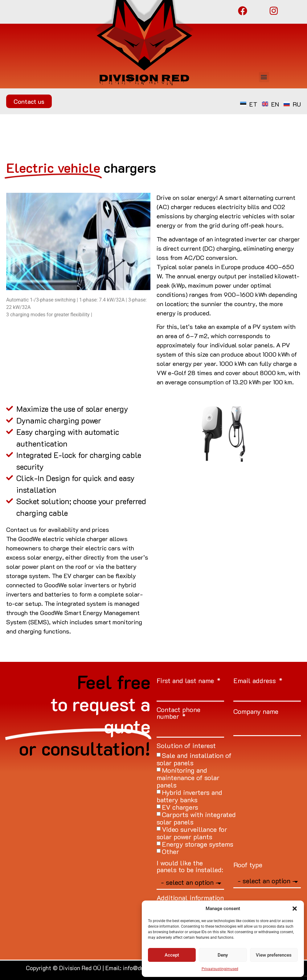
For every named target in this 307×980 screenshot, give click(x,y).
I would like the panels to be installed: (190, 867)
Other (170, 851)
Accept (172, 955)
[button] (295, 909)
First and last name (186, 681)
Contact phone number (178, 713)
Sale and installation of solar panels (194, 759)
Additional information (190, 898)
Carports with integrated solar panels (196, 818)
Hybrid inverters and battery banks (189, 796)
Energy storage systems (198, 844)
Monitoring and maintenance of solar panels (188, 778)
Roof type (248, 865)
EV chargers (180, 807)
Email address (256, 681)
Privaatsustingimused (220, 969)
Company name (256, 712)
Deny (223, 955)
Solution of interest (186, 746)
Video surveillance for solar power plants (192, 833)
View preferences (274, 955)
